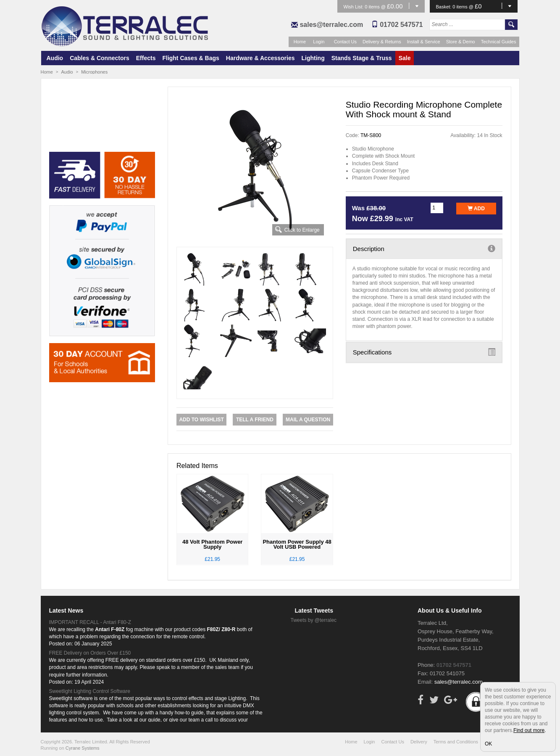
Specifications (424, 352)
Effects (146, 58)
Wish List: (354, 7)
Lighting (313, 58)
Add (476, 209)
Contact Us (345, 42)
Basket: (444, 7)
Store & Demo (461, 42)
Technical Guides (499, 42)
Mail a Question (308, 420)
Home (300, 42)
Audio (55, 58)
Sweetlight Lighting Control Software (90, 691)
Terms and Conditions (456, 742)
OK (488, 744)
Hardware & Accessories (260, 58)
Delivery (419, 742)
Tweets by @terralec (314, 620)
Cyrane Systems (83, 748)
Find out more (529, 730)
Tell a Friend (255, 420)
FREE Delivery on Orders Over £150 (90, 653)
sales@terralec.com (331, 25)
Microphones (94, 72)
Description (424, 248)
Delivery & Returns (382, 42)
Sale (405, 58)
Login (319, 42)
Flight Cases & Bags (191, 58)
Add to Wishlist (201, 420)
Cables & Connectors (100, 58)
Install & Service (424, 42)
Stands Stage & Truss (362, 58)
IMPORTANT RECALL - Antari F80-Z (90, 622)
